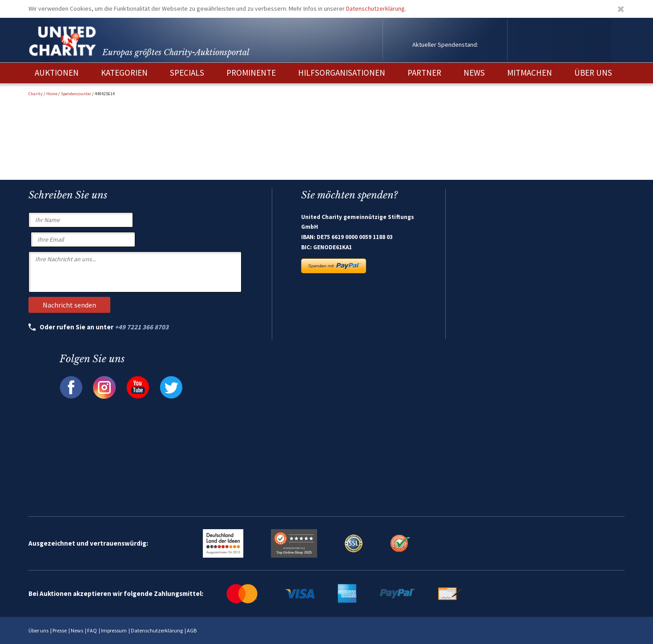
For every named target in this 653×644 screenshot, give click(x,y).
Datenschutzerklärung (375, 8)
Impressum (114, 630)
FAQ (92, 630)
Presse (60, 630)
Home (52, 94)
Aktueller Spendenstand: (445, 45)
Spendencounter (76, 94)
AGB (192, 630)
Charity (36, 94)
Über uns (38, 630)
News (77, 630)
